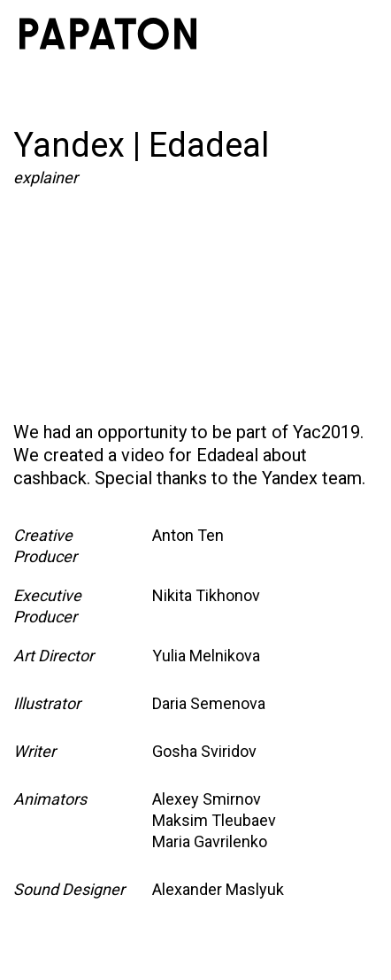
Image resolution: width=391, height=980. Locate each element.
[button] (352, 34)
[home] (108, 34)
